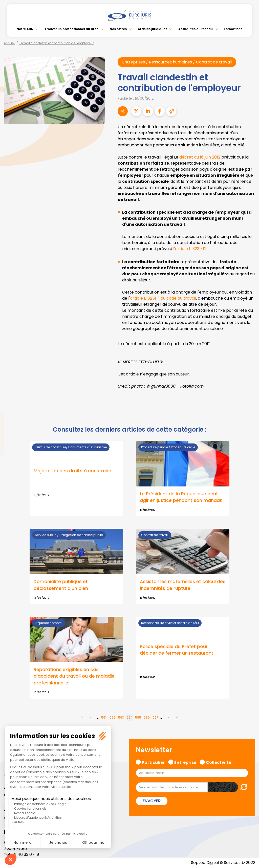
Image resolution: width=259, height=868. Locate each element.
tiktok (249, 464)
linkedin (249, 424)
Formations (233, 29)
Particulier (153, 762)
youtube (249, 434)
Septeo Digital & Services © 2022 (223, 863)
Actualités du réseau (196, 29)
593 (121, 718)
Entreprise (185, 762)
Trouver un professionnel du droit (72, 29)
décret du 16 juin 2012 (200, 157)
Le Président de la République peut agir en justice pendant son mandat (181, 497)
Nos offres (118, 29)
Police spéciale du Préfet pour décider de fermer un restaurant (177, 650)
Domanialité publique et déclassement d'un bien (61, 585)
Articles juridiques (153, 29)
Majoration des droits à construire (72, 471)
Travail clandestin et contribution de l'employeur (56, 43)
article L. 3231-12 (191, 249)
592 (112, 718)
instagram (249, 444)
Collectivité (219, 762)
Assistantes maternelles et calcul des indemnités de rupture (183, 585)
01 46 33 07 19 (26, 855)
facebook (249, 404)
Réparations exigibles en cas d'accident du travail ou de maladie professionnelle (74, 676)
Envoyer (152, 801)
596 (147, 718)
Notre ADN (25, 29)
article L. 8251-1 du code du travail (163, 298)
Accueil (9, 43)
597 (155, 718)
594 (129, 718)
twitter (249, 414)
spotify (249, 454)
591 (104, 718)
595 (138, 718)
